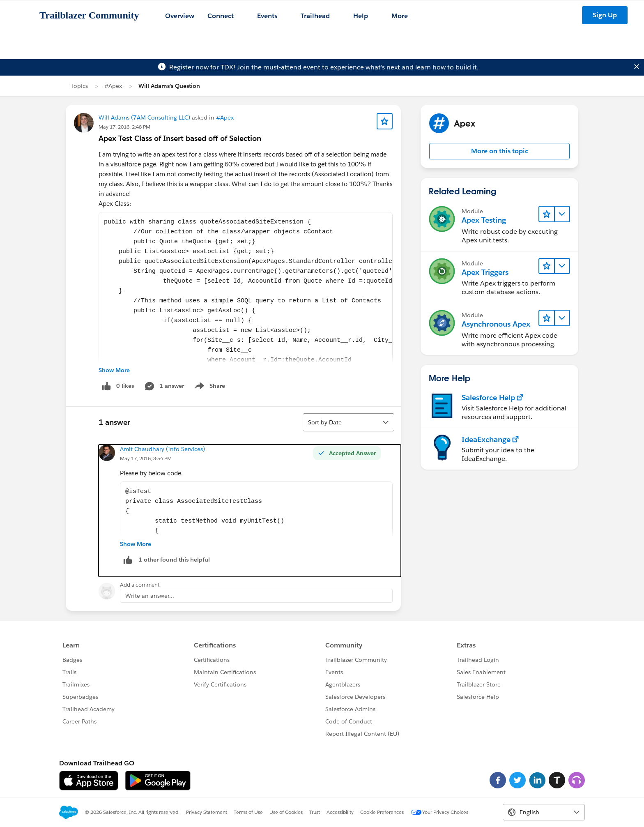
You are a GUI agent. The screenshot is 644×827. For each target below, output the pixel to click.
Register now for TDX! (202, 67)
